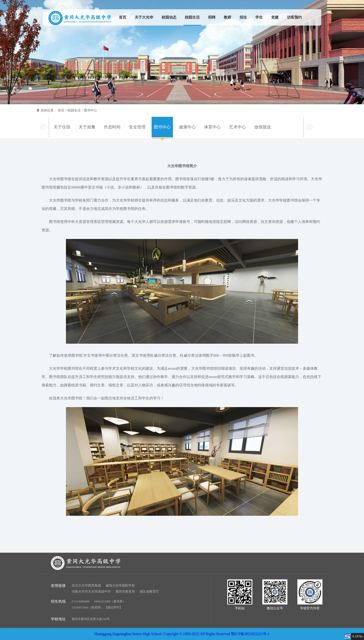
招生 (243, 17)
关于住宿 (62, 127)
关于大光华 (144, 17)
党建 (275, 17)
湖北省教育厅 (149, 592)
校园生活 (192, 17)
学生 (259, 17)
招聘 (212, 17)
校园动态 (169, 17)
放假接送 (263, 127)
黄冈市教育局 (125, 592)
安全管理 (137, 127)
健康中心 (187, 127)
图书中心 (91, 110)
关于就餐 (87, 127)
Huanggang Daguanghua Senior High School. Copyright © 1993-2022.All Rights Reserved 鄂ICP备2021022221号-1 (182, 634)
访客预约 (294, 17)
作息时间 (112, 127)
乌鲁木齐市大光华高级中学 (91, 592)
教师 (227, 17)
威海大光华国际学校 (120, 586)
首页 (123, 17)
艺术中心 (237, 127)
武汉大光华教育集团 (86, 586)
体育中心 (212, 127)
